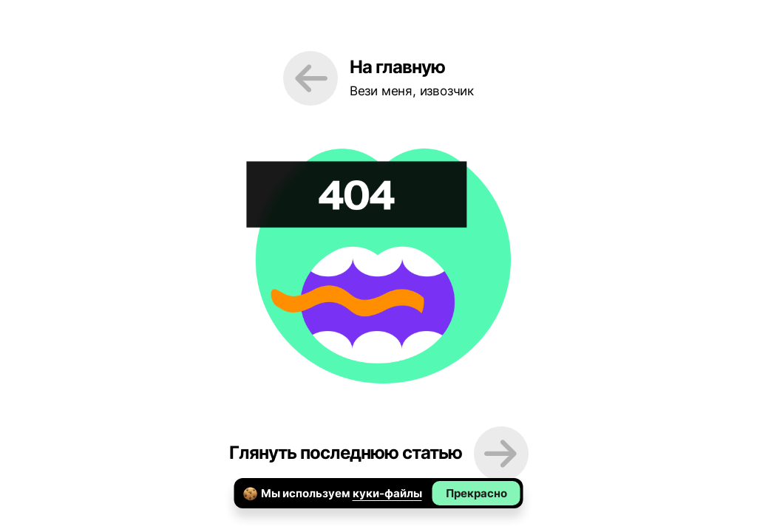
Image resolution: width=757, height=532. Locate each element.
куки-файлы (387, 493)
